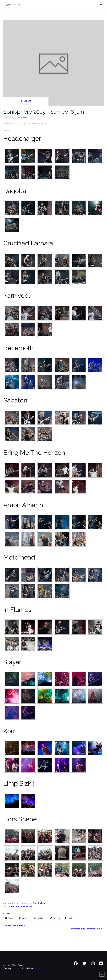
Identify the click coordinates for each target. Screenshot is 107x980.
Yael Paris (25, 118)
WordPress (39, 968)
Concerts (26, 101)
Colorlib (18, 968)
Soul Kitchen (39, 903)
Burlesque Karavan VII (15, 925)
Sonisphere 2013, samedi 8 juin (18, 906)
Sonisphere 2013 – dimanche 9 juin (86, 929)
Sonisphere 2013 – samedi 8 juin (44, 112)
